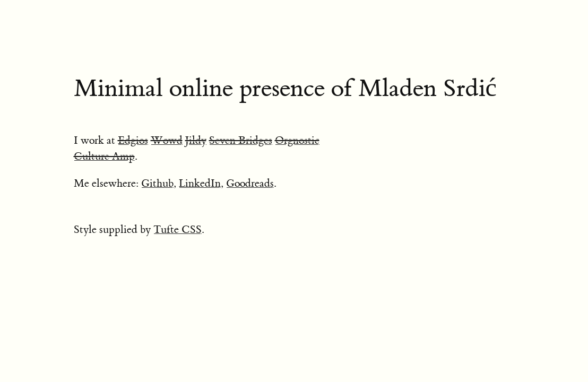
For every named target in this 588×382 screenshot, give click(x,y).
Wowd (167, 140)
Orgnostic (297, 140)
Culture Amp (104, 156)
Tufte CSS (178, 229)
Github (157, 183)
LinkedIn (200, 183)
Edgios (133, 140)
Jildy (196, 140)
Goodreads (250, 183)
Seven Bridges (241, 140)
